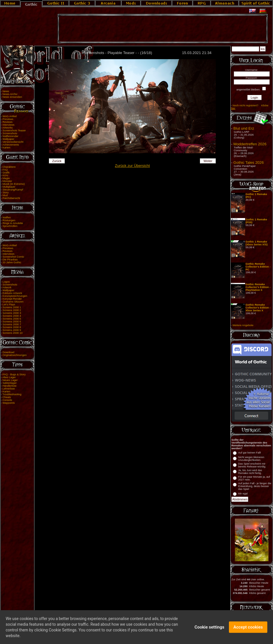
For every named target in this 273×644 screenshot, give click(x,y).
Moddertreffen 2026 (250, 144)
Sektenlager (10, 383)
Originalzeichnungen (15, 355)
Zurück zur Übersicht (132, 166)
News (6, 91)
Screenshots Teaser (14, 131)
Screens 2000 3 (12, 313)
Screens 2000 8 (12, 327)
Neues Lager (10, 380)
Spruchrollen (10, 226)
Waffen (7, 218)
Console (7, 400)
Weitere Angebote (243, 325)
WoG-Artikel (10, 116)
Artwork (7, 287)
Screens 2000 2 (12, 310)
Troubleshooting (12, 394)
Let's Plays (9, 305)
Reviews (8, 122)
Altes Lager (9, 377)
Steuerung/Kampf (13, 190)
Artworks (7, 128)
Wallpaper (9, 139)
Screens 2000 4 (12, 316)
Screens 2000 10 (13, 333)
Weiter (208, 161)
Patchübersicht (11, 198)
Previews (8, 119)
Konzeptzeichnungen (15, 296)
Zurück (57, 161)
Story (6, 192)
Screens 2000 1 (12, 307)
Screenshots (10, 133)
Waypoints (9, 403)
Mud (5, 195)
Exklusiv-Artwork (12, 293)
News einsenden (12, 97)
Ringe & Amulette (13, 223)
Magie (6, 178)
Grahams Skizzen (13, 302)
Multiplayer (9, 187)
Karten (6, 148)
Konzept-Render (12, 299)
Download (9, 352)
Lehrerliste (9, 389)
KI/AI (5, 175)
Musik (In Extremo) (14, 184)
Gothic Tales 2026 (249, 162)
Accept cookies (248, 630)
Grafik (6, 173)
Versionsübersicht (13, 142)
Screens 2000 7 (12, 324)
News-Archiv (10, 94)
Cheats (7, 397)
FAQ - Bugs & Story (14, 374)
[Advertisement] (163, 29)
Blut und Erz (244, 128)
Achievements (11, 145)
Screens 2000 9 (12, 330)
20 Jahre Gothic (12, 262)
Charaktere (9, 167)
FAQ (5, 170)
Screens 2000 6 (12, 322)
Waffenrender (11, 136)
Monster (7, 181)
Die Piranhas (10, 260)
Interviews (9, 125)
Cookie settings (209, 630)
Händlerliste (10, 386)
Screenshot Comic (13, 257)
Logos (6, 282)
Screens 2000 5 (12, 319)
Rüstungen (9, 220)
